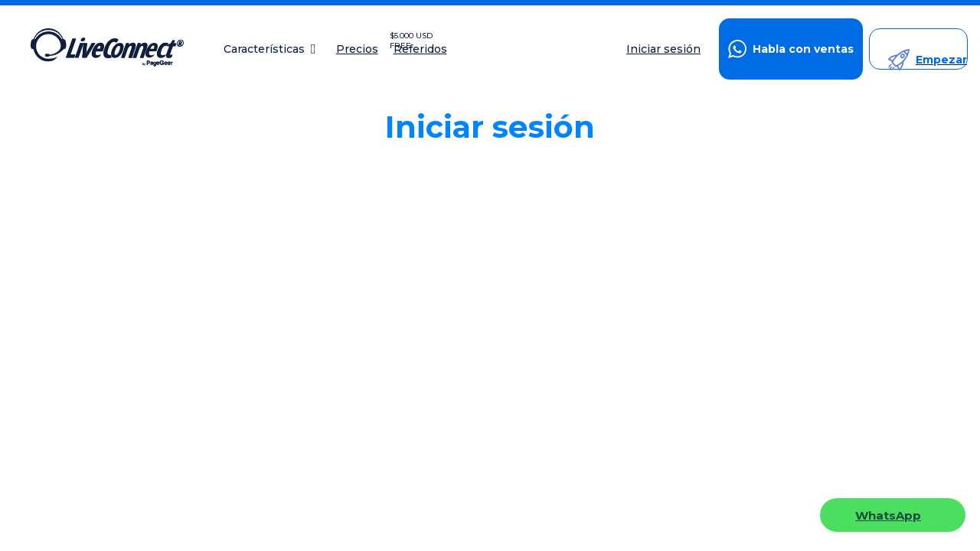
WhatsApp (888, 515)
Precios (357, 49)
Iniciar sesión (663, 49)
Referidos (420, 49)
